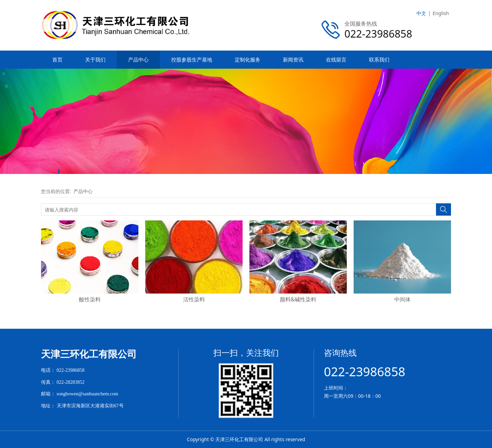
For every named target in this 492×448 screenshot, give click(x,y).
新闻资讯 (293, 59)
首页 (57, 59)
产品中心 (138, 59)
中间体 (402, 299)
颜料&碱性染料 (298, 299)
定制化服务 (248, 59)
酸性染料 (90, 299)
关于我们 (95, 59)
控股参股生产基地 (192, 59)
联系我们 (379, 59)
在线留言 (336, 59)
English (441, 13)
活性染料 (194, 299)
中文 (421, 13)
